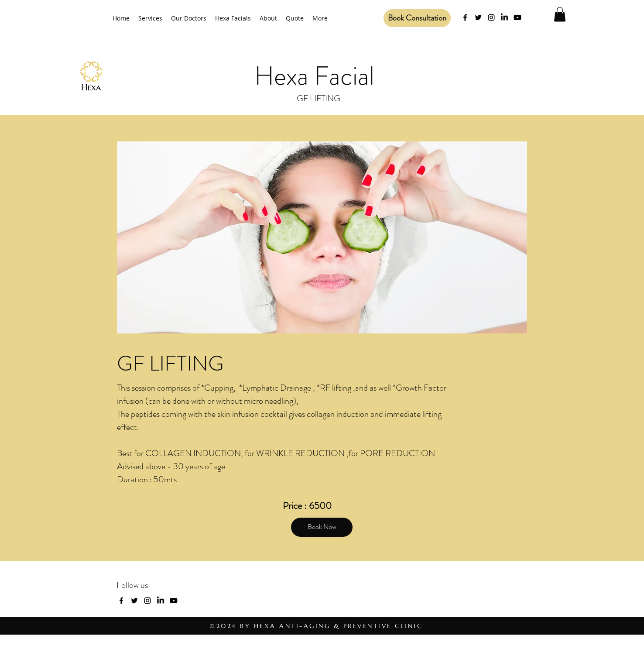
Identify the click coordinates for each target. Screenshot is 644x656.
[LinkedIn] (504, 17)
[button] (560, 14)
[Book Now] (322, 527)
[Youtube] (517, 17)
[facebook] (465, 17)
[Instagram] (491, 17)
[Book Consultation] (417, 18)
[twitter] (478, 17)
